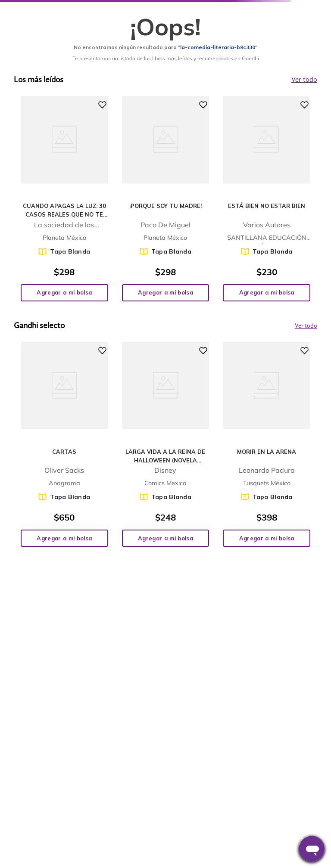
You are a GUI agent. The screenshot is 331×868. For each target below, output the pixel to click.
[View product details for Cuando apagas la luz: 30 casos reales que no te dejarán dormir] (64, 198)
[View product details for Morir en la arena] (267, 444)
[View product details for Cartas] (64, 444)
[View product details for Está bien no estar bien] (267, 198)
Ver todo (306, 326)
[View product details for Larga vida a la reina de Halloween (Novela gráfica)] (166, 444)
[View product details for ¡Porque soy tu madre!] (166, 198)
